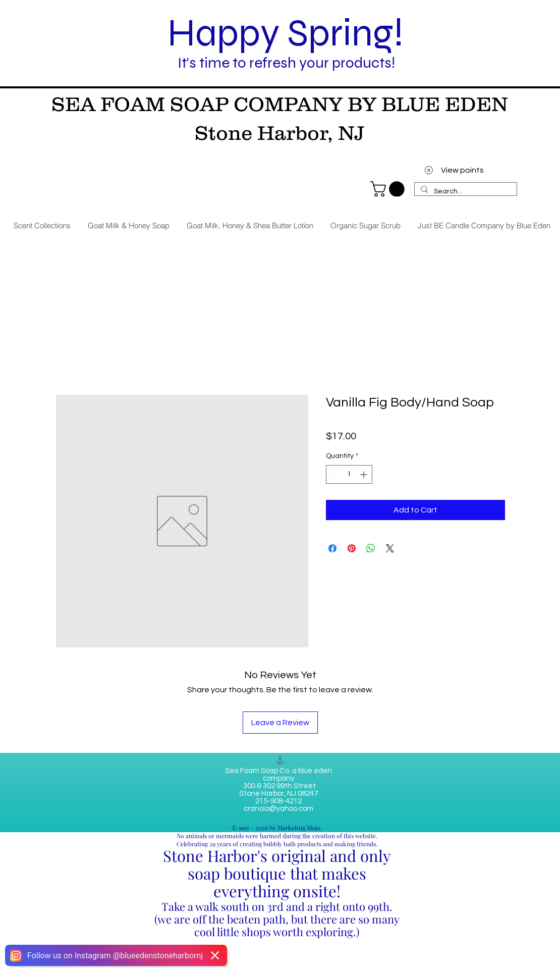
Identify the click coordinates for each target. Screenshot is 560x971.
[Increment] (365, 474)
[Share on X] (390, 548)
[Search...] (465, 192)
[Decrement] (334, 474)
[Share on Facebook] (332, 548)
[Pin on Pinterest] (352, 548)
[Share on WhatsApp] (371, 548)
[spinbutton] (349, 474)
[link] (389, 189)
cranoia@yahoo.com (278, 809)
